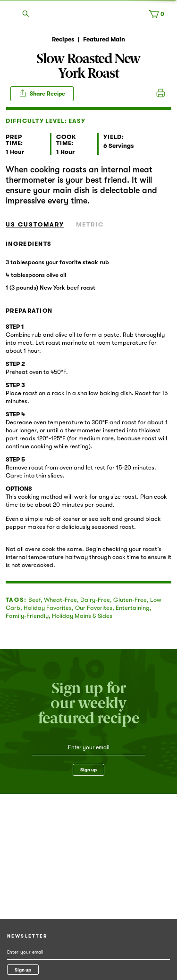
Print (161, 94)
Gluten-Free (130, 600)
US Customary (35, 224)
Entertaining (133, 608)
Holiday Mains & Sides (82, 616)
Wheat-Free (60, 600)
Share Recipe (42, 93)
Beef (34, 600)
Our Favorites (94, 608)
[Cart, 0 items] (159, 16)
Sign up (88, 770)
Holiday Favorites (48, 608)
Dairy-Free (95, 600)
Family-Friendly (27, 616)
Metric (90, 224)
